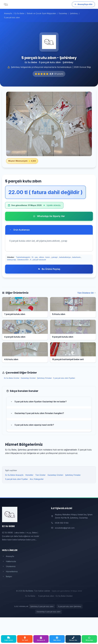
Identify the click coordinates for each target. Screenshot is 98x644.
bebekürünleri (23, 260)
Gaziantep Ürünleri (28, 378)
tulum (48, 257)
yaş (36, 257)
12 (32, 257)
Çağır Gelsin (9, 639)
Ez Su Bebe (30, 596)
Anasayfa (8, 556)
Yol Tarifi (25, 639)
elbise (42, 257)
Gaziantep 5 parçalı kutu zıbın (49, 612)
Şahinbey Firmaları (44, 378)
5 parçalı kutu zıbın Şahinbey (70, 606)
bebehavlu (76, 257)
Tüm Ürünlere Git (87, 293)
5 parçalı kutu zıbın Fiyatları (64, 378)
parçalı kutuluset (39, 260)
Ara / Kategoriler (37, 479)
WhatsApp (89, 639)
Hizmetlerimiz (10, 571)
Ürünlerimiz (9, 566)
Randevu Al (41, 639)
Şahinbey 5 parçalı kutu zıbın (42, 606)
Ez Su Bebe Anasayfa (14, 475)
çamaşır (54, 257)
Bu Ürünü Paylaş (49, 269)
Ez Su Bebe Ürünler (12, 378)
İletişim (7, 576)
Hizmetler (29, 475)
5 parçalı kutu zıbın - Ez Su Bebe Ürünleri (55, 596)
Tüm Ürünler (40, 475)
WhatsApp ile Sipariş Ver (49, 216)
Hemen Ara (73, 639)
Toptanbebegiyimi (23, 257)
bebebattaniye (65, 257)
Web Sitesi (57, 639)
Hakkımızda (9, 561)
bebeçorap (12, 260)
